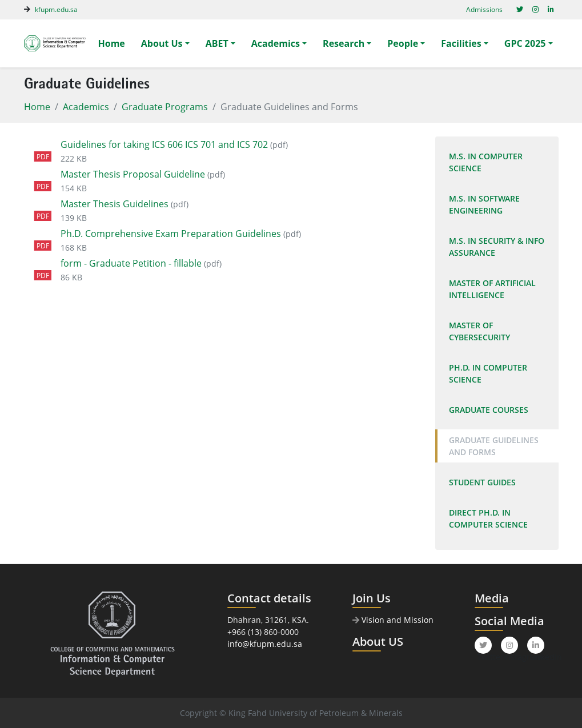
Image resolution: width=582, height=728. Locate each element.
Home (112, 43)
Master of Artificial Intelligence (492, 289)
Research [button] (344, 43)
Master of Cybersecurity (479, 331)
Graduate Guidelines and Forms (494, 446)
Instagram (511, 647)
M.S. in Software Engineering (484, 204)
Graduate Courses (489, 410)
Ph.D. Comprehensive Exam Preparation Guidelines (171, 234)
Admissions (484, 9)
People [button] (403, 43)
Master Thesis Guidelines (115, 204)
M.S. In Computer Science (486, 162)
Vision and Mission (393, 620)
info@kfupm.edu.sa (265, 644)
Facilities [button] (461, 43)
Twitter (484, 647)
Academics (86, 107)
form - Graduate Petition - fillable (131, 263)
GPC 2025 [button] (525, 43)
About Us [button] (162, 43)
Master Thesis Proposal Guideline (133, 174)
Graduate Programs (165, 107)
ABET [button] (217, 43)
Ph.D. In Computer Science (488, 373)
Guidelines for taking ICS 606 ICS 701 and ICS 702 (164, 144)
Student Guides (482, 482)
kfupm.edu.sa (56, 9)
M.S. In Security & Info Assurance (497, 247)
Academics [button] (276, 43)
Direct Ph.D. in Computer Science (488, 518)
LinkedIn (537, 647)
